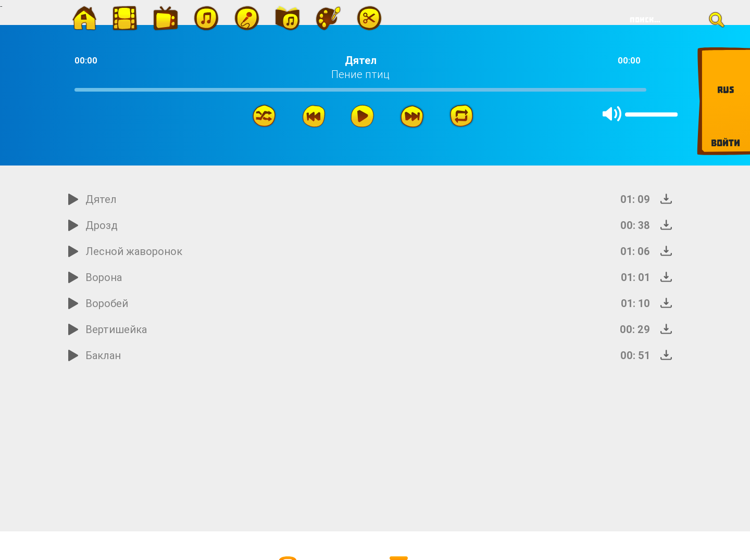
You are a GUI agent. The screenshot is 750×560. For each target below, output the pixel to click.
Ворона (104, 277)
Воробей (107, 303)
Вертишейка (116, 329)
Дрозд (102, 225)
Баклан (103, 355)
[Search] (674, 20)
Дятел (101, 199)
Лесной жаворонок (134, 251)
